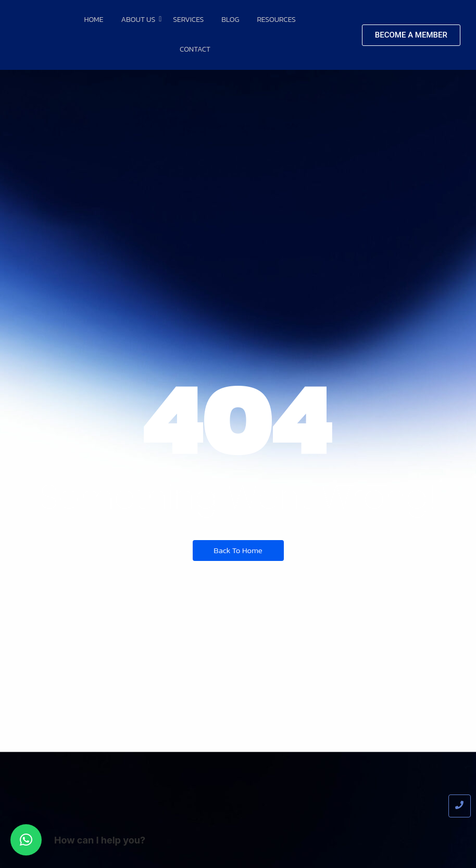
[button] (26, 840)
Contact (195, 49)
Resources (276, 20)
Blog (230, 20)
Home (93, 20)
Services (188, 20)
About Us (140, 20)
